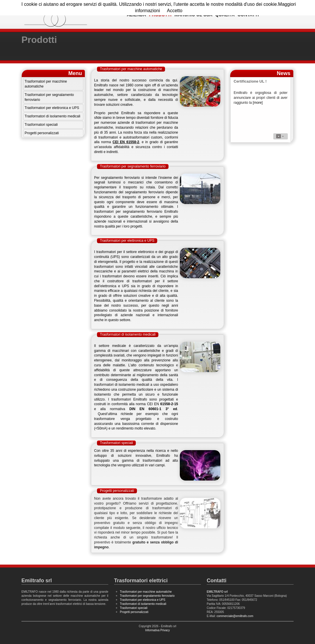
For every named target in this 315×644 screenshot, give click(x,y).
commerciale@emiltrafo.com (235, 616)
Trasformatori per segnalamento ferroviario (49, 97)
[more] (258, 103)
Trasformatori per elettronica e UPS (52, 108)
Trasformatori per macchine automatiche (46, 84)
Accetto (174, 11)
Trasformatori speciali (41, 125)
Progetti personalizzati (42, 133)
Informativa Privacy (157, 630)
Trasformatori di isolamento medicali (52, 116)
